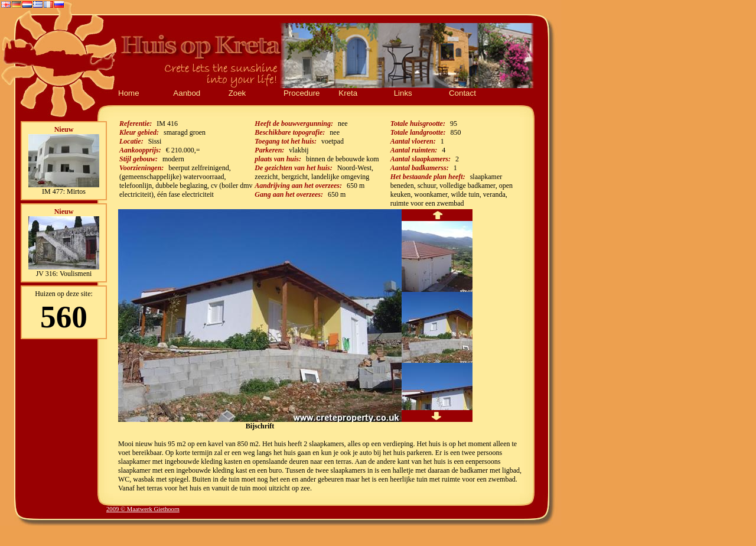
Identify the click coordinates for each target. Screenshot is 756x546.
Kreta (348, 93)
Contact (462, 93)
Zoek (237, 93)
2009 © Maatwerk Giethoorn (143, 509)
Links (403, 93)
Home (129, 93)
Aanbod (187, 93)
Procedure (302, 93)
